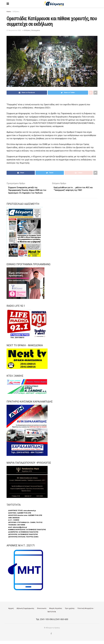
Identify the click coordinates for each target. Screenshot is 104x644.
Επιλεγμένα (36, 30)
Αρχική (11, 612)
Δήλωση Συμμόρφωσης (25, 612)
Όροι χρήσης (70, 612)
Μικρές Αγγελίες (56, 612)
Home (9, 12)
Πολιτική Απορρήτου (85, 612)
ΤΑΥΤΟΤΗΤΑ (52, 615)
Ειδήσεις (16, 12)
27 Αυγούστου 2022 (14, 30)
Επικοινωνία (42, 612)
